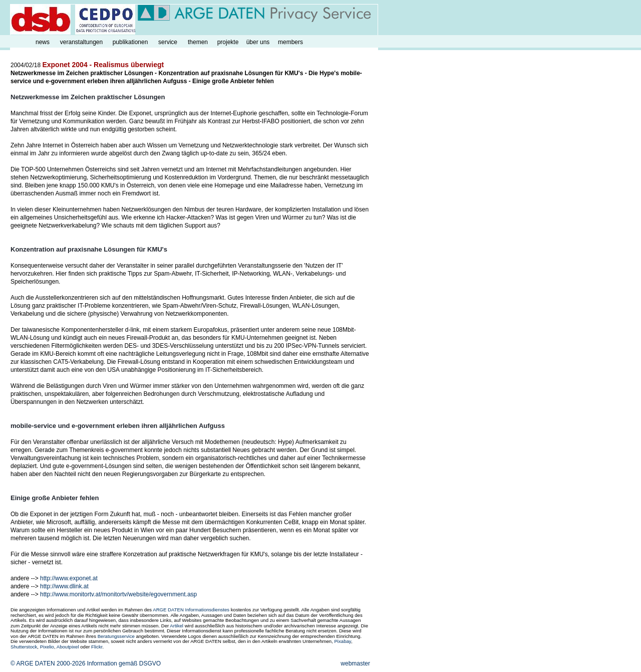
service (168, 42)
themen (198, 42)
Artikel (177, 626)
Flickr (97, 647)
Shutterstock (24, 647)
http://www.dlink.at (64, 586)
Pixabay (342, 641)
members (290, 42)
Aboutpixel (68, 647)
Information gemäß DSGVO (124, 663)
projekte (228, 42)
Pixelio (47, 647)
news (43, 42)
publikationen (130, 42)
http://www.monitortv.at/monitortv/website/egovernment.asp (118, 594)
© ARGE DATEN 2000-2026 (48, 663)
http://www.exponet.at (69, 578)
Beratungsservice (116, 636)
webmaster (355, 663)
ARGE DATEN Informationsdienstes (191, 610)
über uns (258, 42)
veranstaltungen (81, 42)
